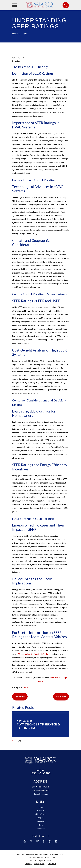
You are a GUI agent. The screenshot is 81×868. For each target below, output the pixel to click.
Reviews (41, 821)
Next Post (61, 697)
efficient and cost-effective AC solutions (34, 654)
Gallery (40, 810)
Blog (41, 825)
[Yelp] (50, 841)
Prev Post (20, 697)
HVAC (26, 687)
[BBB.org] (44, 841)
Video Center (41, 814)
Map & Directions (40, 794)
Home (41, 807)
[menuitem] (28, 864)
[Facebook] (25, 841)
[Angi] (37, 841)
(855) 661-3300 (40, 773)
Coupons (41, 818)
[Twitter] (31, 841)
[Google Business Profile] (56, 841)
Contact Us (40, 828)
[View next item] (25, 741)
